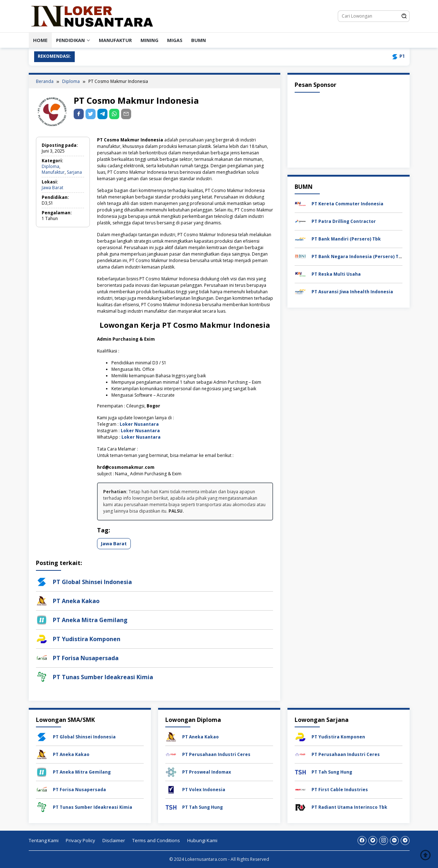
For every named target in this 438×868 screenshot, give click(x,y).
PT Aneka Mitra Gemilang (90, 620)
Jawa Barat (52, 188)
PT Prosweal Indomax (207, 772)
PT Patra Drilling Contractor (344, 221)
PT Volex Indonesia (204, 790)
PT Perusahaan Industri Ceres (216, 754)
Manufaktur (115, 40)
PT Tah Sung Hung (202, 807)
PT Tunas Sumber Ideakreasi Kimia (103, 677)
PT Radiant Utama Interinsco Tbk (349, 807)
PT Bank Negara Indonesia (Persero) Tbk (358, 256)
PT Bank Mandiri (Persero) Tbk (346, 239)
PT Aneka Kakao (76, 601)
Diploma (50, 166)
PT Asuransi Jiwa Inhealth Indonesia (352, 292)
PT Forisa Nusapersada (86, 658)
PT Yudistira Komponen (87, 639)
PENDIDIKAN (70, 40)
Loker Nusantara (139, 424)
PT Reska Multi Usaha (336, 274)
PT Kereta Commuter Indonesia (347, 204)
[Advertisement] (349, 128)
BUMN (199, 40)
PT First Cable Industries (340, 790)
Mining (149, 40)
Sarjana (74, 172)
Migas (175, 40)
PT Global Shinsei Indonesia (92, 582)
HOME (40, 40)
